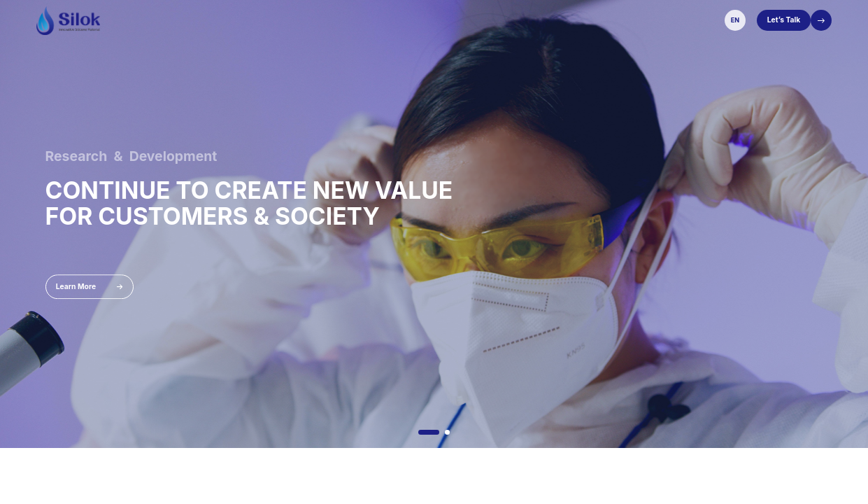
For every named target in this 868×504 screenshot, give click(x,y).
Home (320, 20)
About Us (358, 20)
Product (401, 20)
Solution (441, 20)
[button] (429, 432)
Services (483, 20)
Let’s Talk (784, 20)
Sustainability (534, 20)
